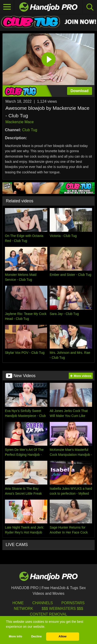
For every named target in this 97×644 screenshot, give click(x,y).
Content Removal (49, 614)
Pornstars (73, 603)
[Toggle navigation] (7, 7)
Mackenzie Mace (20, 122)
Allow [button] (63, 636)
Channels (42, 603)
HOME (18, 603)
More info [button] (15, 636)
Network (24, 609)
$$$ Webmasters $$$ (62, 609)
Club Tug (30, 130)
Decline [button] (36, 636)
